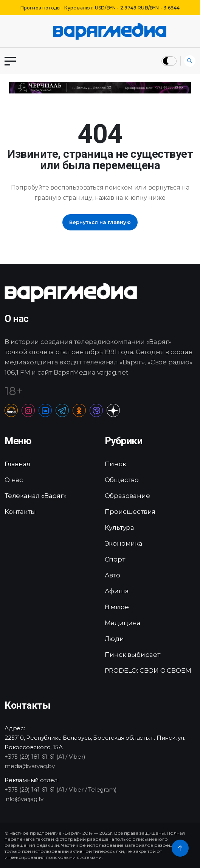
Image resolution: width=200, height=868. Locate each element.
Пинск (116, 464)
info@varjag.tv (24, 799)
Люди (114, 639)
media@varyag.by (30, 766)
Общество (122, 480)
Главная (18, 464)
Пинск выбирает (133, 655)
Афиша (117, 591)
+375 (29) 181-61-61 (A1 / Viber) (45, 757)
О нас (14, 480)
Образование (127, 496)
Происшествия (130, 512)
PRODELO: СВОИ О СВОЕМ (148, 670)
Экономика (124, 543)
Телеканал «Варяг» (36, 496)
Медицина (123, 623)
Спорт (115, 559)
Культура (119, 527)
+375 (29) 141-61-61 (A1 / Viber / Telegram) (60, 789)
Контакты (20, 512)
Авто (112, 575)
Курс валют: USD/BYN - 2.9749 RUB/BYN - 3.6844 (122, 8)
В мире (117, 607)
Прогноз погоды (41, 8)
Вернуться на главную (100, 222)
